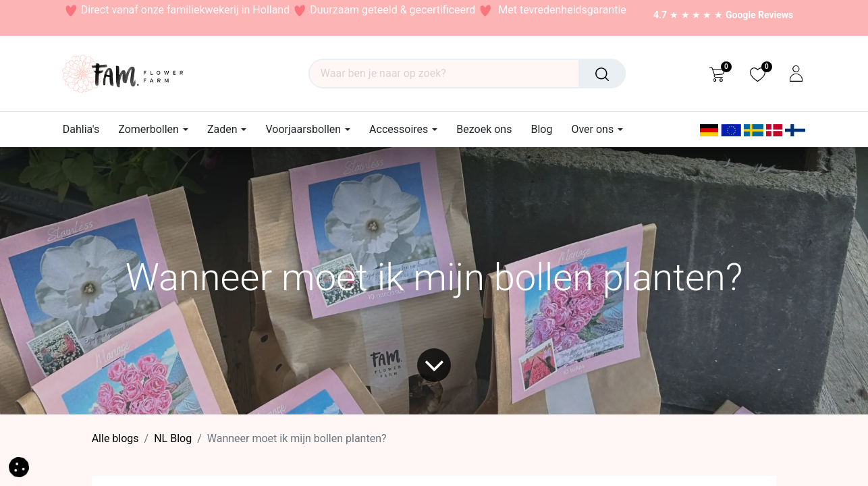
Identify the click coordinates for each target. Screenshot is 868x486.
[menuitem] (86, 129)
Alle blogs (115, 438)
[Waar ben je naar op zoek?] (602, 74)
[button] (19, 466)
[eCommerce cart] (717, 74)
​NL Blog (173, 438)
